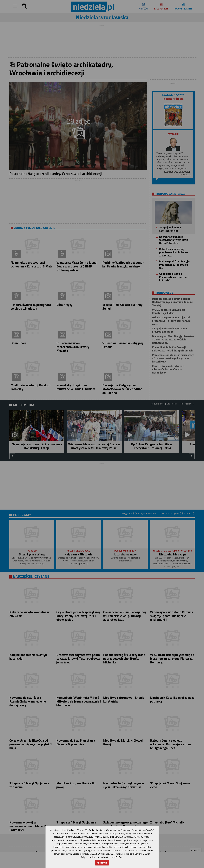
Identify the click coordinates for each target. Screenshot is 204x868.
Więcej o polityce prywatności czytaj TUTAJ (102, 857)
